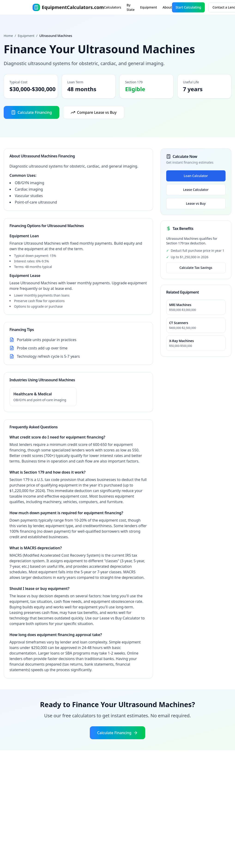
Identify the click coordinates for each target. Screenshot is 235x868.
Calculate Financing (32, 112)
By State (131, 7)
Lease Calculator (196, 190)
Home (8, 36)
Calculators (113, 7)
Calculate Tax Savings (196, 268)
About (167, 7)
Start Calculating (188, 7)
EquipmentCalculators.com (68, 7)
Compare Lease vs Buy (94, 112)
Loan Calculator (196, 176)
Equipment (149, 7)
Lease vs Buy (196, 203)
